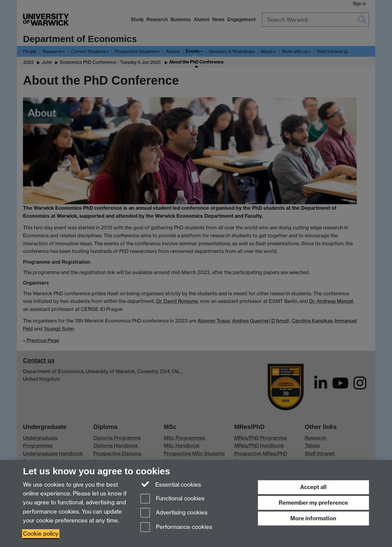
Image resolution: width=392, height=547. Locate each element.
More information (313, 518)
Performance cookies (176, 528)
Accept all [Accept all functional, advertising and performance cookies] (313, 487)
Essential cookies (171, 484)
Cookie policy (41, 534)
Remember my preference (313, 503)
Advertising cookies (174, 513)
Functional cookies (172, 499)
